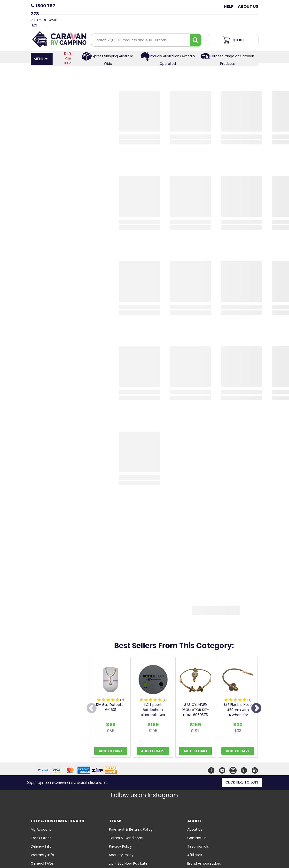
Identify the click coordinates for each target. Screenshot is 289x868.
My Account (41, 829)
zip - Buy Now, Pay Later (129, 863)
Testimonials (198, 846)
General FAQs (42, 863)
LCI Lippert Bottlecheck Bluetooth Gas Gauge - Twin (153, 712)
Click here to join (242, 782)
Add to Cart (111, 751)
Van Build (68, 58)
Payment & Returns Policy (131, 829)
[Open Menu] (42, 59)
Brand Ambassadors (204, 863)
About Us (248, 6)
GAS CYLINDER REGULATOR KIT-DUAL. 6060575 (195, 710)
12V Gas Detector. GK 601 (111, 707)
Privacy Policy (120, 846)
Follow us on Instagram (144, 795)
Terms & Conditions (126, 838)
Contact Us (197, 838)
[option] (111, 709)
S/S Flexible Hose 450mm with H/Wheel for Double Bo (238, 712)
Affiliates (195, 855)
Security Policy (121, 855)
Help (229, 6)
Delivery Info (41, 846)
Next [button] (256, 709)
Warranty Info (42, 855)
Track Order (41, 838)
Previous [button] (92, 709)
